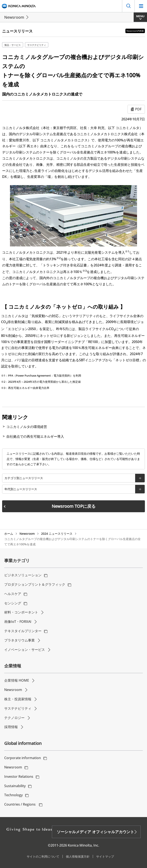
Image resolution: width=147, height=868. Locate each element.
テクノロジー (14, 718)
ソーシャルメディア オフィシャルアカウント (95, 832)
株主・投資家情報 (18, 699)
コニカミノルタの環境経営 (27, 427)
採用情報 (11, 727)
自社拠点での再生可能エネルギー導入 (35, 436)
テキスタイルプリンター (23, 631)
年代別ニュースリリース (21, 489)
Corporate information (23, 758)
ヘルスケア (13, 594)
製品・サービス (13, 45)
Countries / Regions (20, 804)
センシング (13, 603)
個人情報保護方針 (78, 856)
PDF (138, 109)
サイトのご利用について (43, 856)
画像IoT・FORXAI (18, 622)
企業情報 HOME (17, 680)
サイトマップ (105, 856)
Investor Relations (19, 777)
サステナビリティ (37, 45)
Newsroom (14, 17)
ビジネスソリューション (23, 575)
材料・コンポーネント (21, 612)
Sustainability (15, 786)
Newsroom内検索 (135, 31)
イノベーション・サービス (25, 650)
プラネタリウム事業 (19, 640)
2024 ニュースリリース (57, 534)
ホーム (9, 534)
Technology (13, 795)
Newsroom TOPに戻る (74, 506)
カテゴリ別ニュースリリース (24, 478)
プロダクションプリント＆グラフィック (35, 584)
